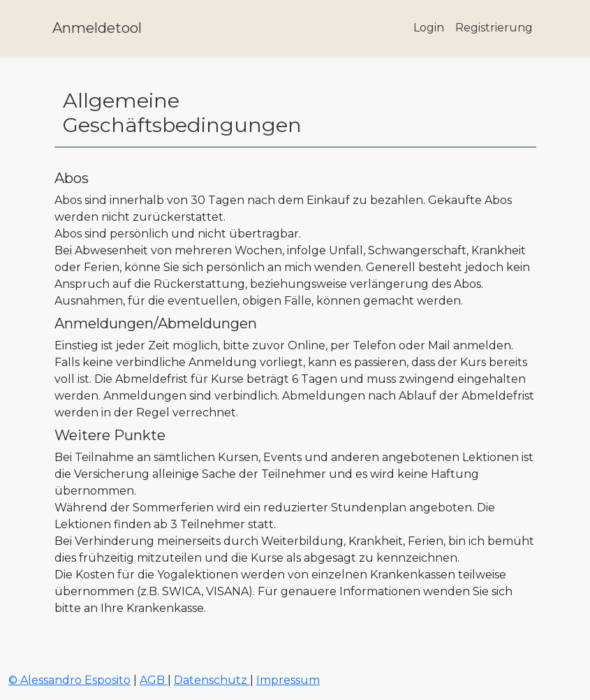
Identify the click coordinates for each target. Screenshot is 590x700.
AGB (154, 680)
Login (429, 28)
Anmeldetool (97, 28)
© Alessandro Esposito (69, 680)
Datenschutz (212, 680)
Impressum (288, 680)
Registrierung (494, 28)
